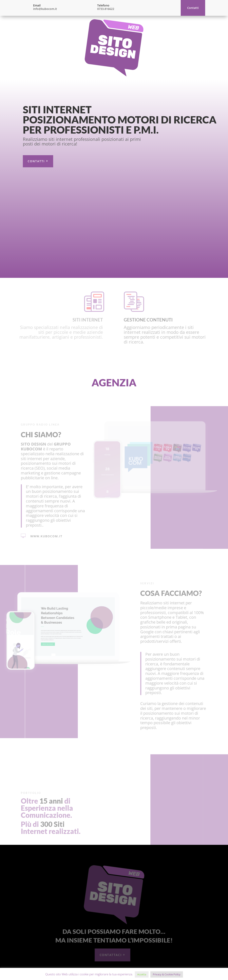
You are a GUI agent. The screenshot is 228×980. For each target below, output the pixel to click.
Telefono (103, 5)
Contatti (193, 8)
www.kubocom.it (45, 418)
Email (37, 5)
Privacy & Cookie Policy (167, 974)
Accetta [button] (142, 974)
